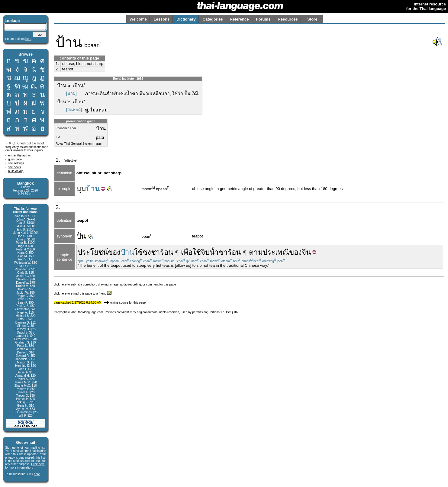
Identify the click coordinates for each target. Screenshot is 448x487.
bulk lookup (16, 171)
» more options (18, 39)
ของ (114, 252)
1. (57, 64)
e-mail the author (19, 155)
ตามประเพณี (269, 252)
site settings (16, 163)
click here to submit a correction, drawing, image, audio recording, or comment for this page (115, 284)
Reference (239, 19)
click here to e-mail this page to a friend (83, 293)
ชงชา (151, 252)
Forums (263, 19)
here (37, 474)
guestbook (15, 159)
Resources (288, 19)
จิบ (205, 252)
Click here (38, 464)
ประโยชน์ (93, 252)
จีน (306, 252)
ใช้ (138, 252)
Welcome (138, 19)
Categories (213, 19)
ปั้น (81, 236)
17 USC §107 (230, 312)
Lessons (162, 19)
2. (57, 69)
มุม (81, 189)
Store (312, 19)
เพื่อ (187, 252)
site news (15, 167)
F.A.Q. (11, 143)
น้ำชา (219, 252)
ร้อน (167, 252)
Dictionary (186, 19)
